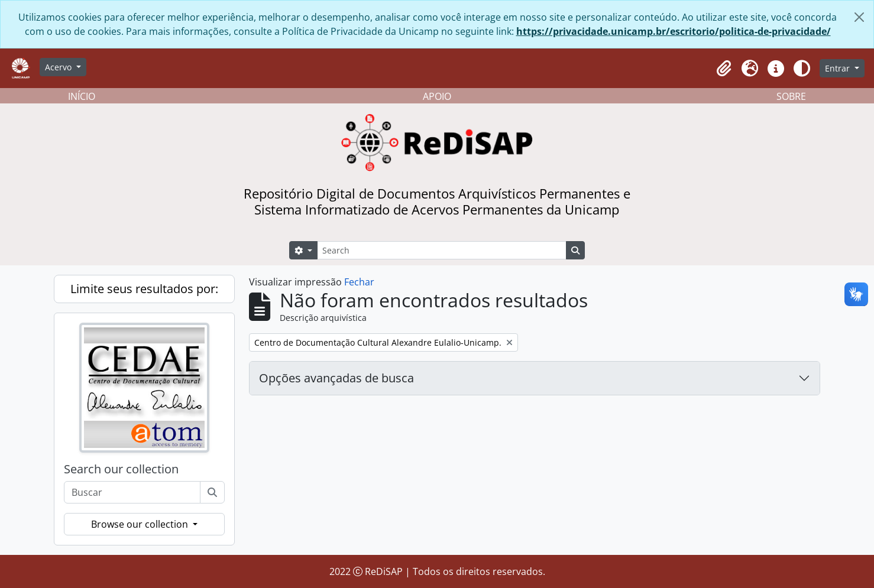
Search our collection (121, 469)
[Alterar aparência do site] (802, 69)
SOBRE (791, 96)
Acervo (59, 67)
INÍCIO (82, 96)
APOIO (437, 96)
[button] (724, 69)
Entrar (839, 68)
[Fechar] (859, 17)
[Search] (442, 250)
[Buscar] (212, 492)
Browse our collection (141, 524)
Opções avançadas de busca (336, 378)
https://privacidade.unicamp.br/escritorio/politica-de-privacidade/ (674, 31)
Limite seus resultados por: (144, 289)
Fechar (359, 282)
